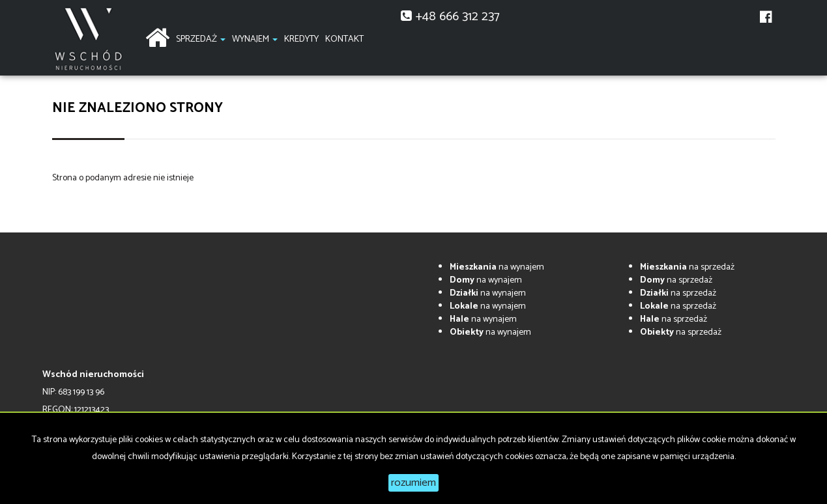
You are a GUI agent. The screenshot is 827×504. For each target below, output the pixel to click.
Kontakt (344, 39)
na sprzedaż (687, 267)
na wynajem (497, 267)
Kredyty (301, 39)
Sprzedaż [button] (201, 39)
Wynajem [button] (255, 39)
